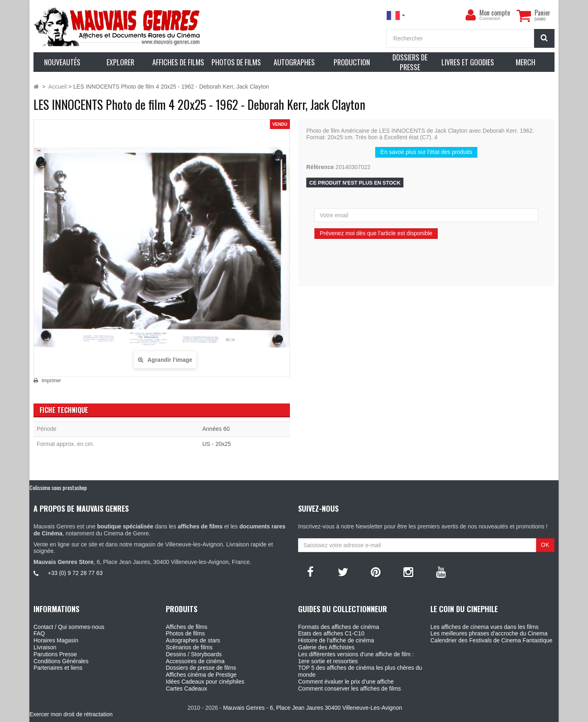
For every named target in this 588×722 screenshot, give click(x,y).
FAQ (39, 633)
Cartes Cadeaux (186, 689)
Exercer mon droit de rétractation (71, 714)
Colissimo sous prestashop (58, 487)
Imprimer (51, 381)
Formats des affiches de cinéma (339, 627)
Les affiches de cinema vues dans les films (484, 627)
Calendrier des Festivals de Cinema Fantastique (491, 640)
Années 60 (216, 429)
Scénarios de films (189, 647)
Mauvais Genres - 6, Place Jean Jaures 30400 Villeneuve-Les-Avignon (312, 708)
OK (545, 545)
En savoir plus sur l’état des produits (427, 152)
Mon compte (495, 13)
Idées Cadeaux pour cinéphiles (205, 682)
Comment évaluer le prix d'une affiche (346, 682)
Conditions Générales (61, 661)
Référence (320, 167)
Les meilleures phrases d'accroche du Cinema (489, 633)
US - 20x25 (217, 444)
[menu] (470, 15)
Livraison (45, 647)
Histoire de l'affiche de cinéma (336, 640)
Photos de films (185, 633)
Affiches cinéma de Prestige (201, 675)
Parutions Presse (55, 654)
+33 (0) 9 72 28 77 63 (75, 573)
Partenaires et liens (58, 668)
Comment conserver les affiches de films (350, 689)
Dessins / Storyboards (194, 654)
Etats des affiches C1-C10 (331, 633)
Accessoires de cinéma (195, 661)
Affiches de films (187, 627)
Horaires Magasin (56, 640)
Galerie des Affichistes (326, 647)
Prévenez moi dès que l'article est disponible (376, 233)
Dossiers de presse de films (201, 668)
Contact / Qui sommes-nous (69, 627)
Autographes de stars (193, 640)
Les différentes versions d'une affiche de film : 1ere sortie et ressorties (356, 658)
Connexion (490, 18)
